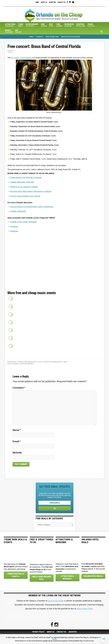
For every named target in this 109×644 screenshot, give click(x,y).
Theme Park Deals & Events (16, 575)
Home (37, 2)
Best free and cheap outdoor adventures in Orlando (31, 191)
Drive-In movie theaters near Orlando (25, 196)
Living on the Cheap (55, 601)
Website (17, 452)
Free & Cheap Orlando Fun (42, 578)
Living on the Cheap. (85, 609)
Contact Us (62, 2)
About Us (44, 2)
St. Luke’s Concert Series (21, 58)
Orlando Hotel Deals (93, 576)
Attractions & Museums (68, 577)
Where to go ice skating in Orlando (24, 187)
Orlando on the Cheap (55, 16)
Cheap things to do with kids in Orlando (26, 177)
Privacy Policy (38, 632)
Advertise (52, 2)
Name (17, 430)
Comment (19, 388)
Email (16, 441)
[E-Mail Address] (55, 503)
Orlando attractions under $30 (22, 182)
